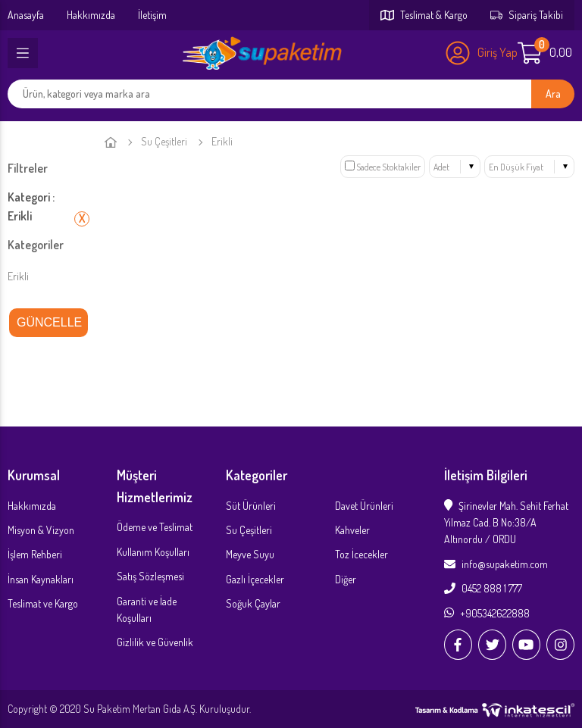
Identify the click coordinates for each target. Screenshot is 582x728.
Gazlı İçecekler (255, 579)
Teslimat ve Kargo (43, 603)
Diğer (346, 579)
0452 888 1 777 (483, 588)
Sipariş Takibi (527, 15)
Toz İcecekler (361, 554)
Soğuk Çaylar (253, 603)
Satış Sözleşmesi (150, 576)
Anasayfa (26, 15)
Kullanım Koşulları (153, 552)
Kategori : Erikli (31, 207)
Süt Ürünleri (251, 506)
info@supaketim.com (496, 564)
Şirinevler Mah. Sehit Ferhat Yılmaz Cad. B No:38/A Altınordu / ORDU (506, 523)
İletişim (152, 15)
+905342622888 (487, 613)
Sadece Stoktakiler (383, 167)
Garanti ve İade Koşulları (147, 609)
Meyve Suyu (250, 554)
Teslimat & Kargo (424, 15)
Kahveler (352, 530)
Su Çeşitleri (164, 141)
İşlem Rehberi (35, 554)
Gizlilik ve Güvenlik (155, 642)
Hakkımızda (91, 15)
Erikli (18, 276)
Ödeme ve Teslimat (155, 527)
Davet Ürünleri (364, 506)
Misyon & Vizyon (41, 530)
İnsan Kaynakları (41, 579)
